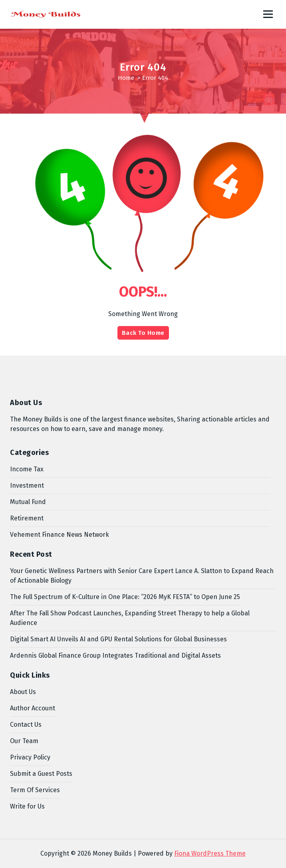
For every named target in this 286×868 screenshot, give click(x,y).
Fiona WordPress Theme (210, 853)
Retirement (27, 518)
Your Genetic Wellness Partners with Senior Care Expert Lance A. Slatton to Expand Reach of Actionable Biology (142, 576)
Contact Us (26, 725)
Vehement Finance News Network (60, 535)
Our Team (24, 741)
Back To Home (143, 333)
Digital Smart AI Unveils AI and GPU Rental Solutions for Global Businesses (118, 639)
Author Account (33, 708)
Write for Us (27, 806)
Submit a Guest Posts (41, 774)
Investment (27, 485)
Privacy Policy (30, 757)
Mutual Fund (28, 502)
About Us (23, 692)
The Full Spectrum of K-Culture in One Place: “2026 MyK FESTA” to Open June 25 (125, 597)
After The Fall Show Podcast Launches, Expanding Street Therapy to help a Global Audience (130, 618)
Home (126, 78)
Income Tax (27, 469)
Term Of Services (35, 790)
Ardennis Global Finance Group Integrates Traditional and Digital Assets (115, 655)
